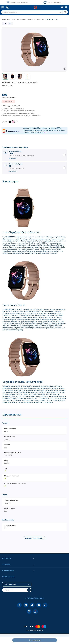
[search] (34, 12)
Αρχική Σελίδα (6, 19)
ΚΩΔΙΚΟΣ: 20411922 (7, 86)
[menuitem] (3, 7)
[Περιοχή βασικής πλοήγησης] (34, 7)
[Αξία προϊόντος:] (34, 97)
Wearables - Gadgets (19, 19)
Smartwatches (39, 19)
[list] (29, 20)
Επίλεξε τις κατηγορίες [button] (10, 584)
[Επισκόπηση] (34, 293)
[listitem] (13, 122)
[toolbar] (34, 76)
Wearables (30, 19)
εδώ (45, 132)
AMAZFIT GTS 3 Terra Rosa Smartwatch (20, 82)
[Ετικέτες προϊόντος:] (10, 29)
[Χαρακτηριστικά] (34, 480)
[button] (61, 12)
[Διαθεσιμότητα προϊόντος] (34, 103)
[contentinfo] (34, 625)
